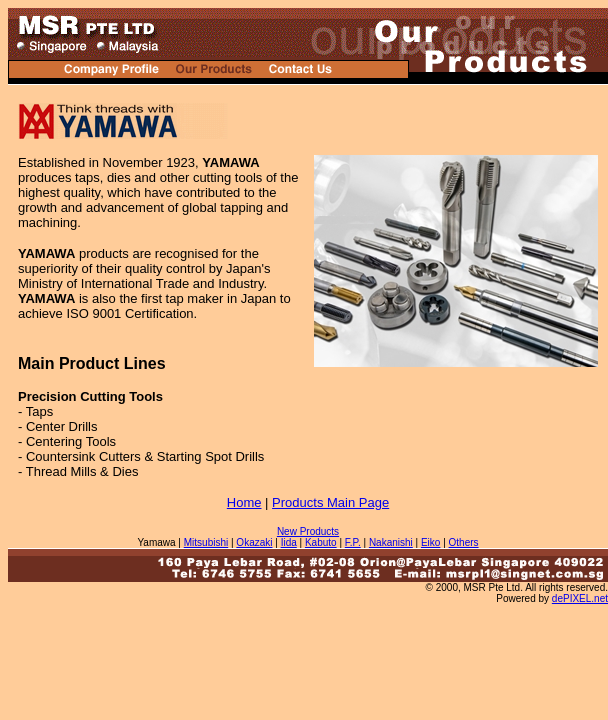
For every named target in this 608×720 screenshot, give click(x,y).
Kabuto (321, 542)
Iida (289, 542)
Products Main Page (330, 502)
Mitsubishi (206, 542)
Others (464, 542)
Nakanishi (391, 542)
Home (244, 502)
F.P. (353, 542)
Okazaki (254, 542)
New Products (308, 531)
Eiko (430, 542)
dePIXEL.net (580, 598)
